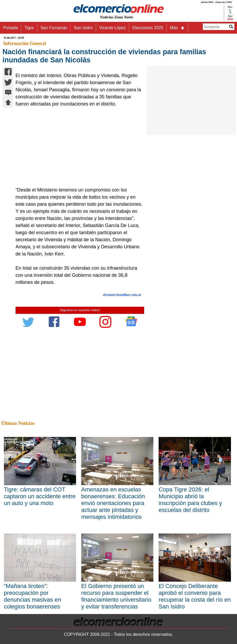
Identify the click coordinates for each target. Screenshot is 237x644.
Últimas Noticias (18, 423)
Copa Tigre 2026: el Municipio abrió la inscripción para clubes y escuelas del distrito (190, 500)
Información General (25, 43)
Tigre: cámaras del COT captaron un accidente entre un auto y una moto (40, 496)
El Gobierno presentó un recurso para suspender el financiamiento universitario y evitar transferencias (116, 596)
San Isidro (83, 28)
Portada (11, 28)
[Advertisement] (78, 147)
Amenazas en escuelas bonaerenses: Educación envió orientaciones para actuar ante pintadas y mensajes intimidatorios (113, 503)
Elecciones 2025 (148, 28)
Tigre (29, 28)
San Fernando (54, 28)
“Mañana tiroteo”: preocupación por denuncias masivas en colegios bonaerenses (33, 596)
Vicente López (112, 28)
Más (177, 28)
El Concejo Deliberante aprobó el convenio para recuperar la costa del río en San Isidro (195, 596)
